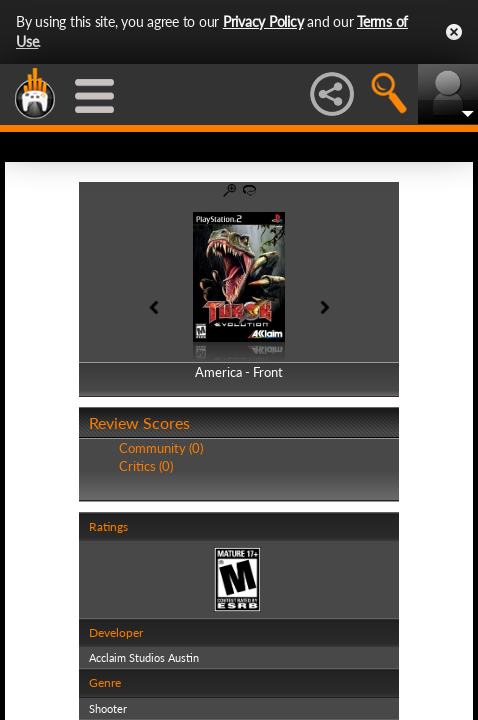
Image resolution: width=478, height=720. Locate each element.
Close (454, 32)
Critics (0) (146, 466)
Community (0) (161, 448)
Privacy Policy (263, 21)
